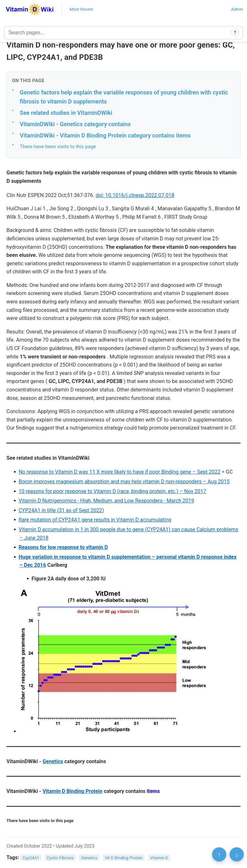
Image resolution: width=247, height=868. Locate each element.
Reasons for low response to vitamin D (63, 547)
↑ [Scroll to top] (219, 854)
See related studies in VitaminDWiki (66, 113)
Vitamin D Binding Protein (72, 791)
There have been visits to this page (58, 147)
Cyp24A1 (31, 858)
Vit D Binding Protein (124, 858)
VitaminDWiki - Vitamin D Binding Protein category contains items (105, 135)
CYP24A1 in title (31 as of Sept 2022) (61, 510)
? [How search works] (235, 33)
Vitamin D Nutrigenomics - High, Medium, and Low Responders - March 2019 (106, 501)
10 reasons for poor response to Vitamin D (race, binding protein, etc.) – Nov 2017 (112, 491)
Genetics (53, 761)
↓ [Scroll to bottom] (237, 854)
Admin (237, 9)
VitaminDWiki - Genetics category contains (75, 124)
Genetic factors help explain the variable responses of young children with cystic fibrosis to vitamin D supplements (124, 97)
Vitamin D (159, 858)
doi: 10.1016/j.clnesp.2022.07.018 (135, 195)
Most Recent (81, 9)
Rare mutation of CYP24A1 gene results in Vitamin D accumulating (95, 520)
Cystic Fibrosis (60, 858)
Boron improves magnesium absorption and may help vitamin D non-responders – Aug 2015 (124, 482)
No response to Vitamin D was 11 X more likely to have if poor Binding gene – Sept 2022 (119, 472)
